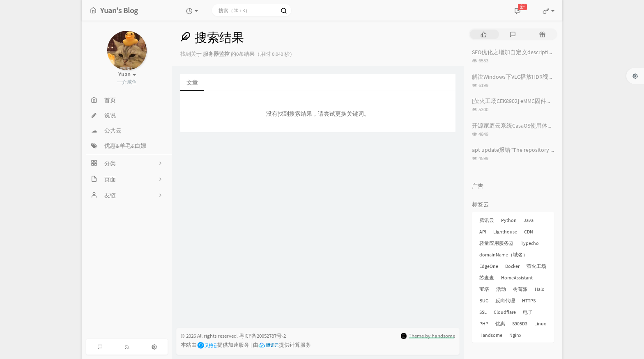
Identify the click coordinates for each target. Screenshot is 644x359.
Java (529, 220)
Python (509, 220)
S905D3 (520, 324)
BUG (484, 301)
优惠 (500, 324)
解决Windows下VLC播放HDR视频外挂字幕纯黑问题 (536, 77)
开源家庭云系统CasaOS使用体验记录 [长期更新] (532, 126)
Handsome (491, 335)
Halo (540, 289)
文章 (192, 82)
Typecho (530, 243)
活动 (501, 289)
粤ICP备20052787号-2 (262, 336)
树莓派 (520, 289)
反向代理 (505, 301)
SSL (483, 312)
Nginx (515, 335)
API (483, 232)
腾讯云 (487, 220)
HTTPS (529, 301)
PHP (484, 324)
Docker (512, 266)
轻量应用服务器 (497, 243)
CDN (529, 232)
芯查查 (487, 278)
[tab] (484, 34)
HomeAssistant (517, 278)
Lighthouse (505, 232)
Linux (540, 324)
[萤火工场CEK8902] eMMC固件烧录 (515, 101)
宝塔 (484, 289)
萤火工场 (536, 266)
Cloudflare (505, 312)
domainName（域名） (504, 255)
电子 (528, 312)
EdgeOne (489, 266)
